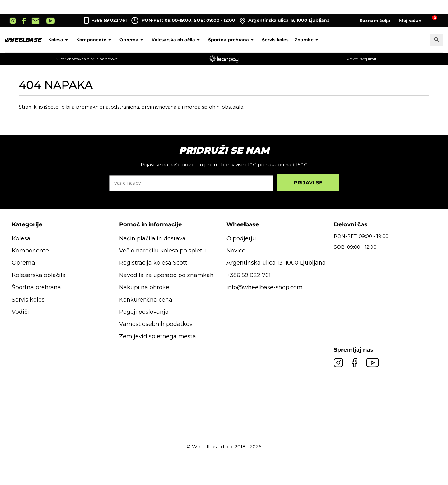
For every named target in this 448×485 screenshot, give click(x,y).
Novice (236, 251)
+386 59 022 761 (109, 20)
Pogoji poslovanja (144, 312)
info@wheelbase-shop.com (265, 287)
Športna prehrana (232, 40)
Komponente (95, 40)
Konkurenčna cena (146, 300)
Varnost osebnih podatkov (156, 324)
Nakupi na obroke (144, 287)
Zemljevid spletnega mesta (158, 336)
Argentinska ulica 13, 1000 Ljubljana (285, 21)
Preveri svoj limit (362, 59)
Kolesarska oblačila (177, 40)
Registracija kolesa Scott (153, 263)
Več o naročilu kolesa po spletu (163, 251)
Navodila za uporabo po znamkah (166, 275)
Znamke (308, 40)
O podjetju (241, 238)
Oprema (132, 40)
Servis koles (275, 40)
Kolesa (59, 40)
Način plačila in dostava (152, 238)
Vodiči (20, 312)
